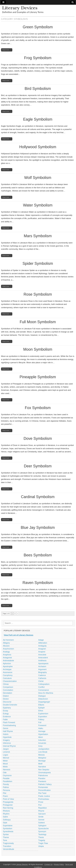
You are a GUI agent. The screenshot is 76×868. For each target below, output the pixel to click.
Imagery (6, 740)
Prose (41, 802)
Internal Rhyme (9, 746)
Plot (5, 793)
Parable (6, 778)
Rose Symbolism (38, 294)
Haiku (41, 728)
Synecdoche (44, 829)
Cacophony (8, 675)
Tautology (42, 834)
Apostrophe (8, 666)
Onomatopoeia (45, 773)
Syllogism (42, 826)
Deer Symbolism (38, 466)
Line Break (43, 752)
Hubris (6, 734)
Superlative (8, 826)
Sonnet (41, 820)
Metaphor (42, 758)
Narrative (42, 767)
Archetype (7, 669)
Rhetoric (6, 811)
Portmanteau (44, 799)
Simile (41, 817)
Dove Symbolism (38, 438)
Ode (5, 773)
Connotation (8, 690)
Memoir (6, 758)
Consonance (44, 690)
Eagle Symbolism (38, 119)
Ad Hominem (8, 640)
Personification (45, 790)
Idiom (41, 737)
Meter (5, 761)
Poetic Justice (44, 796)
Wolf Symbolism (38, 178)
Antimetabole (8, 661)
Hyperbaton (43, 734)
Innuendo (42, 743)
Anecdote (42, 655)
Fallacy (41, 720)
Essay (6, 711)
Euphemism (43, 714)
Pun (40, 805)
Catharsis (42, 678)
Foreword (42, 725)
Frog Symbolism (38, 58)
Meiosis (42, 755)
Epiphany (7, 708)
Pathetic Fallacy (45, 784)
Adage (41, 640)
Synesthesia (8, 831)
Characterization (10, 681)
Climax (6, 684)
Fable (5, 720)
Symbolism (8, 829)
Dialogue (42, 696)
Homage (42, 731)
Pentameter (43, 787)
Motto (5, 767)
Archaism (42, 666)
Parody (6, 784)
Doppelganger (44, 702)
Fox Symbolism (38, 408)
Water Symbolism (38, 205)
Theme (6, 837)
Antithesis (42, 661)
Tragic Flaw (43, 843)
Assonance (8, 672)
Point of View (8, 799)
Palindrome (43, 775)
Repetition (43, 808)
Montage (42, 761)
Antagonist (7, 658)
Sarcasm (42, 814)
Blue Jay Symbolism (38, 528)
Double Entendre (10, 705)
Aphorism (7, 664)
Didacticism (43, 699)
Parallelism (8, 781)
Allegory (6, 643)
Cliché (41, 681)
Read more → (7, 50)
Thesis (41, 837)
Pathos (6, 787)
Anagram (42, 649)
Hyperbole (7, 737)
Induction (42, 740)
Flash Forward (9, 722)
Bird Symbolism (38, 89)
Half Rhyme (8, 731)
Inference (7, 743)
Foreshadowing (9, 725)
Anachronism (8, 649)
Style (5, 823)
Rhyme (41, 811)
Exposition (43, 717)
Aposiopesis (43, 664)
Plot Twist (42, 793)
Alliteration (43, 643)
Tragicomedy (8, 843)
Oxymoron (7, 775)
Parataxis (42, 781)
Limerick (6, 752)
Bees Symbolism (38, 555)
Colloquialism (44, 684)
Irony (40, 746)
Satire (5, 817)
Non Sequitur (44, 770)
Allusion (6, 646)
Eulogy (6, 714)
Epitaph (42, 708)
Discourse (7, 702)
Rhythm (6, 814)
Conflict (41, 687)
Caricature (7, 678)
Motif (40, 764)
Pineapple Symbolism (38, 377)
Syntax (6, 834)
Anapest (42, 652)
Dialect (6, 696)
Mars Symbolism (38, 236)
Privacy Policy (59, 864)
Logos (6, 755)
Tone (5, 840)
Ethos (41, 711)
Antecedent (43, 658)
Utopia (41, 846)
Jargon (6, 749)
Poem (5, 796)
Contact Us (48, 864)
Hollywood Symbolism (38, 147)
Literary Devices (20, 8)
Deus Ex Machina (46, 693)
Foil (40, 722)
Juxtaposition (44, 749)
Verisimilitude (9, 849)
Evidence (7, 717)
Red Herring (8, 808)
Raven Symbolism (38, 583)
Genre (6, 728)
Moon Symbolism (38, 349)
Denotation (8, 693)
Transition (7, 846)
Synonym (42, 831)
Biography (43, 672)
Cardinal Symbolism (38, 497)
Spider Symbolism (38, 263)
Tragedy (42, 840)
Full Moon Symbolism (38, 322)
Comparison (8, 687)
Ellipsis (41, 705)
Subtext (42, 823)
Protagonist (8, 805)
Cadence (42, 675)
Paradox (42, 778)
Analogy (6, 652)
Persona (6, 790)
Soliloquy (7, 820)
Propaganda (8, 802)
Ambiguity (42, 646)
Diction (6, 699)
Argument (42, 669)
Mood (5, 764)
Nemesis (7, 770)
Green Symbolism (38, 27)
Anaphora (7, 655)
